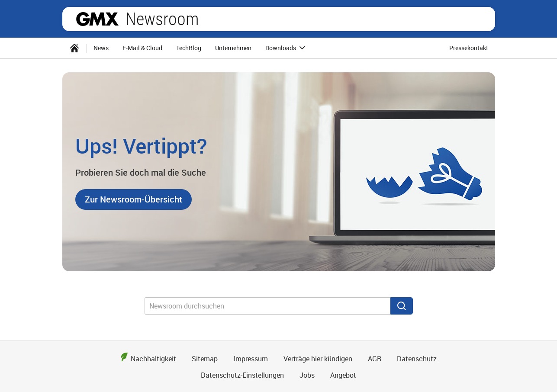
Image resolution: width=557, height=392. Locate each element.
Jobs (307, 375)
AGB (375, 359)
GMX (97, 19)
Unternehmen (233, 48)
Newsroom (162, 19)
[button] (134, 199)
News (101, 48)
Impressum (251, 359)
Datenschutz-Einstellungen (242, 375)
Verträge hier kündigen (318, 359)
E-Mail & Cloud (142, 48)
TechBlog (189, 48)
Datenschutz (417, 359)
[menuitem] (74, 48)
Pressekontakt (469, 48)
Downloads (287, 48)
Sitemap (205, 359)
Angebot (343, 375)
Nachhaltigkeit (153, 359)
